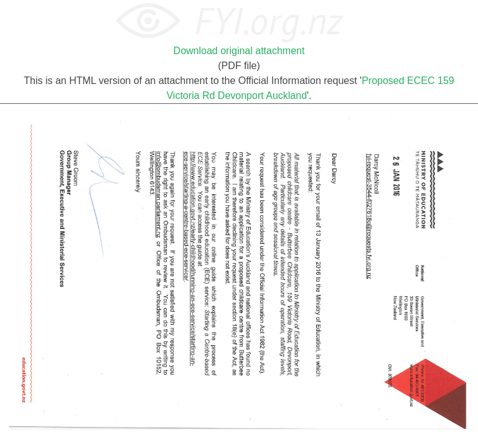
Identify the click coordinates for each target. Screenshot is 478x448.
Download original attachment (239, 51)
